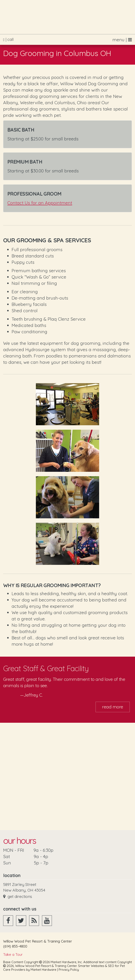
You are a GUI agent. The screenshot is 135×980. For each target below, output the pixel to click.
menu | (122, 40)
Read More (113, 707)
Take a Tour (13, 954)
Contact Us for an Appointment (40, 203)
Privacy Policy (69, 970)
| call (8, 39)
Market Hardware (43, 970)
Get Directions (18, 896)
